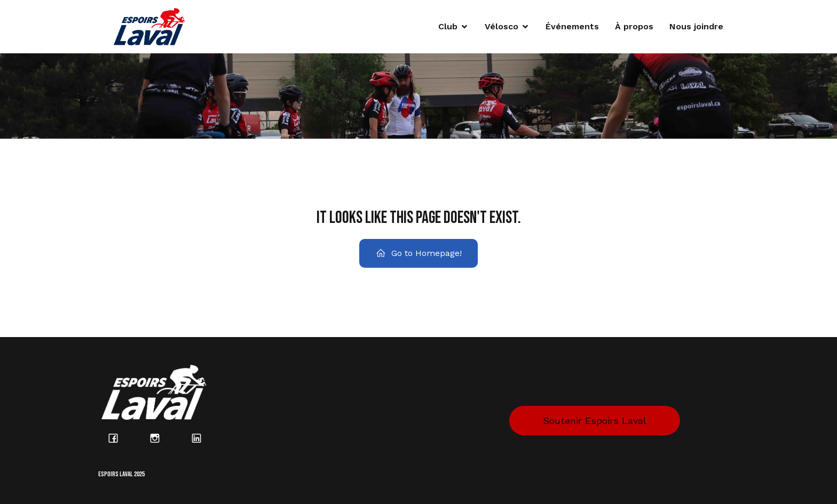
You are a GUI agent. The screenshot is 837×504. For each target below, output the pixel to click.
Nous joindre (696, 26)
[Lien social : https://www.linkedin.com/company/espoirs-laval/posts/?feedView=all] (202, 438)
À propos (634, 26)
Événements (572, 26)
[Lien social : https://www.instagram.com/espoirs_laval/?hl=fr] (161, 438)
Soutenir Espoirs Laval (595, 421)
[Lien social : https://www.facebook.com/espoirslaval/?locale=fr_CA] (119, 438)
